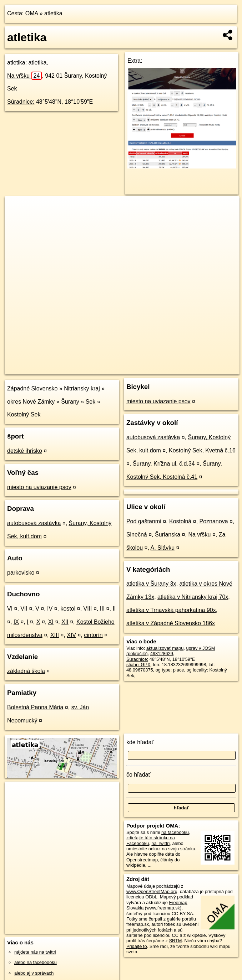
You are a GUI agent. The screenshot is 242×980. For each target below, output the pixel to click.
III (102, 609)
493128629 (162, 654)
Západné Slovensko (32, 388)
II (114, 609)
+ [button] (17, 208)
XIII (55, 635)
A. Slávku (163, 548)
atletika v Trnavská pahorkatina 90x (171, 610)
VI (10, 609)
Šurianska (168, 535)
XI (51, 622)
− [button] (17, 219)
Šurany (70, 402)
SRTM (175, 941)
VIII (88, 609)
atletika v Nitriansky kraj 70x (193, 597)
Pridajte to (137, 946)
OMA (32, 13)
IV (50, 609)
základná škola (26, 671)
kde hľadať (140, 742)
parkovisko (21, 573)
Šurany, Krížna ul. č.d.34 (164, 464)
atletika (53, 13)
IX (16, 622)
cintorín (93, 635)
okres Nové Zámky (31, 402)
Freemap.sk (155, 369)
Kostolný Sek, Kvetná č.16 (202, 450)
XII (65, 622)
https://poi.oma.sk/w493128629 (208, 369)
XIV (71, 635)
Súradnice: (21, 102)
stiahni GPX (138, 665)
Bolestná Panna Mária (35, 707)
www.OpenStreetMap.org (152, 891)
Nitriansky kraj (82, 388)
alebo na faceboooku (36, 962)
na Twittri (160, 843)
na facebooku (175, 832)
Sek (91, 402)
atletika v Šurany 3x (151, 584)
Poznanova (214, 521)
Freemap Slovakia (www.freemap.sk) (157, 905)
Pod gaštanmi (144, 521)
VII (24, 609)
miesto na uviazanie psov (39, 487)
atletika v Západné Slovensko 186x (171, 623)
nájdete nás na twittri (35, 952)
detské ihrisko (25, 451)
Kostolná (180, 521)
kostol (68, 609)
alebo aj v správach (34, 973)
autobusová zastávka (34, 523)
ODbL (151, 897)
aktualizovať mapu (165, 648)
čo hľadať (138, 775)
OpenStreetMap (118, 369)
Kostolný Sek (24, 414)
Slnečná (137, 535)
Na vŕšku (24, 76)
